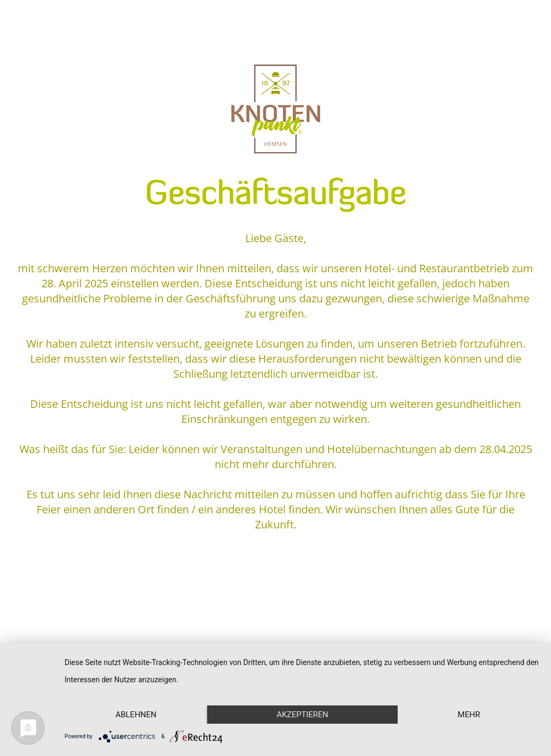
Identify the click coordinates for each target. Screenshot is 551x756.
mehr (469, 715)
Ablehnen (136, 715)
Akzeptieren (302, 715)
